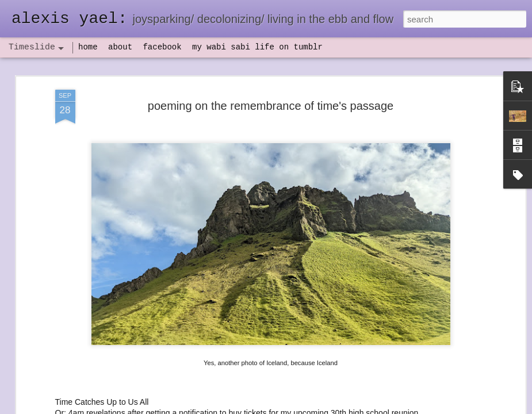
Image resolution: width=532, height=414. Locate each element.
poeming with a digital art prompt (444, 326)
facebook (162, 47)
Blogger (302, 408)
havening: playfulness (90, 267)
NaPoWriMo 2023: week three (440, 396)
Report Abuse (336, 408)
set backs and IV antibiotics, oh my (448, 246)
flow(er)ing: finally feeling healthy (444, 266)
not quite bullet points (262, 398)
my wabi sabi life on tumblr (257, 47)
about (120, 47)
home (88, 47)
